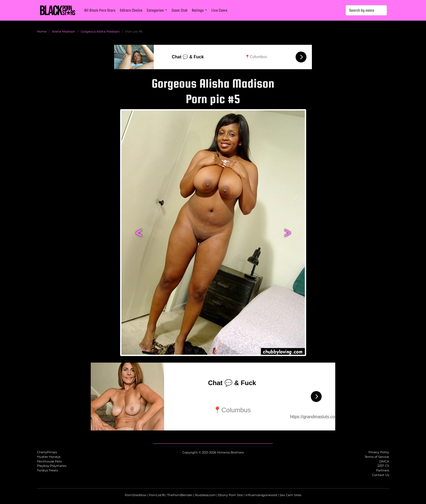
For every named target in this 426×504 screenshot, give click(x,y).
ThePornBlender (180, 495)
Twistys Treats (47, 470)
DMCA (384, 461)
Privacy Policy (379, 452)
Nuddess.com (205, 495)
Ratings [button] (198, 10)
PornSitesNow (136, 495)
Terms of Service (377, 457)
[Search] (366, 10)
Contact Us (380, 475)
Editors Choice (131, 10)
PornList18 (157, 495)
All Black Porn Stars (100, 10)
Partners (383, 470)
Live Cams (219, 10)
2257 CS (383, 466)
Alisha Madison (64, 31)
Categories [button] (155, 10)
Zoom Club (179, 10)
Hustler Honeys (49, 457)
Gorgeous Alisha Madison (100, 31)
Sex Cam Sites (290, 495)
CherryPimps (47, 452)
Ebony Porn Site (231, 495)
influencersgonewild (261, 495)
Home (42, 31)
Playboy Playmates (52, 466)
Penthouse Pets (49, 461)
